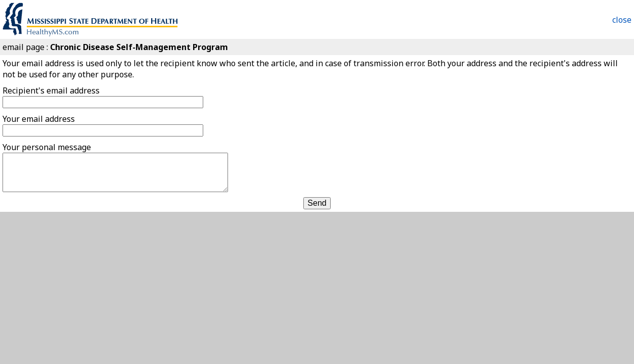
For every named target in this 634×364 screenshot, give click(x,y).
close (622, 20)
